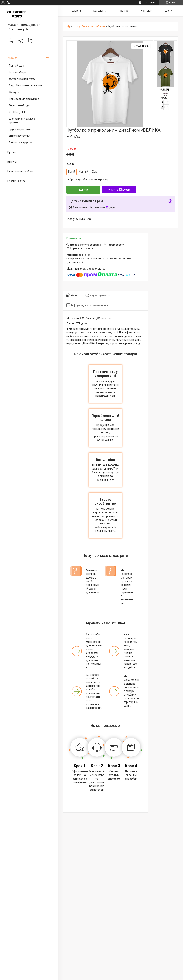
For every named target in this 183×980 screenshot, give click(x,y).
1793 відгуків (150, 3)
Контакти (147, 11)
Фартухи (14, 92)
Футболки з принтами (22, 79)
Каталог (13, 58)
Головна (76, 11)
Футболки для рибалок (91, 26)
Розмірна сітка (16, 181)
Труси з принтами (20, 129)
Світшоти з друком (20, 142)
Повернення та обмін (20, 171)
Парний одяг (17, 66)
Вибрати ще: (87, 179)
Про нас (12, 152)
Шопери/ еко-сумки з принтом (22, 121)
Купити (84, 190)
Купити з (119, 190)
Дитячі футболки (20, 136)
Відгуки (12, 162)
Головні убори (17, 72)
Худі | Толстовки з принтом (25, 85)
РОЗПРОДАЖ (17, 112)
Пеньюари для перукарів (24, 99)
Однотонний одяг (20, 105)
